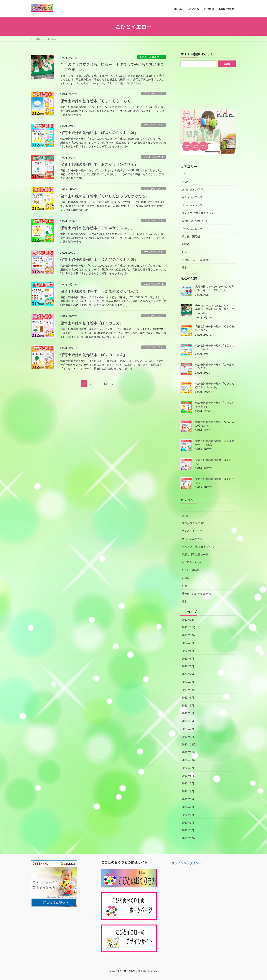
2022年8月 (188, 651)
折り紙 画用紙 (191, 236)
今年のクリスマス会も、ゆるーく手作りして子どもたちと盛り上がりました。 (112, 67)
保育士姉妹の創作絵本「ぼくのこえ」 (93, 323)
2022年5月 (188, 666)
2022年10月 (189, 635)
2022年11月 (189, 627)
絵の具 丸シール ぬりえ (196, 260)
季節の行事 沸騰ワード (151, 57)
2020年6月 (188, 791)
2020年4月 (188, 807)
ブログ (186, 182)
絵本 (184, 268)
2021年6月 (188, 697)
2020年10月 (189, 760)
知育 (184, 252)
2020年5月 (188, 799)
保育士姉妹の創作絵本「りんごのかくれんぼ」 (100, 259)
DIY (184, 174)
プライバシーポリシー (186, 863)
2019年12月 (189, 838)
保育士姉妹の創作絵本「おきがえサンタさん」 (100, 164)
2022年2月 (188, 682)
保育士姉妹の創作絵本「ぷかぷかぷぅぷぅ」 (98, 228)
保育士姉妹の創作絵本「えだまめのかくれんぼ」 (102, 291)
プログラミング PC (153, 93)
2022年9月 (188, 643)
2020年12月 (189, 744)
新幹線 (186, 244)
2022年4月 (188, 674)
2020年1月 (188, 830)
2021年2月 (188, 729)
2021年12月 (189, 690)
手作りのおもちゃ (192, 229)
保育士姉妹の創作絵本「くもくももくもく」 (98, 101)
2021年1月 (188, 737)
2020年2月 (188, 822)
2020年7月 (188, 783)
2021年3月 (188, 721)
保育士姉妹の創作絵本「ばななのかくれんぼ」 (100, 133)
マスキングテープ (192, 197)
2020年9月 (188, 768)
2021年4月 (188, 713)
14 (105, 384)
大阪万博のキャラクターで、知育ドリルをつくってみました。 (215, 288)
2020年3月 (188, 815)
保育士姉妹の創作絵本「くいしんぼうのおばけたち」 (106, 196)
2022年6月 (188, 658)
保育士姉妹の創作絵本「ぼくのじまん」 (95, 355)
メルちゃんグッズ (192, 205)
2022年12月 (189, 620)
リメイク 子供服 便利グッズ (198, 213)
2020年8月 (188, 776)
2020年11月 (189, 752)
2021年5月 (188, 705)
